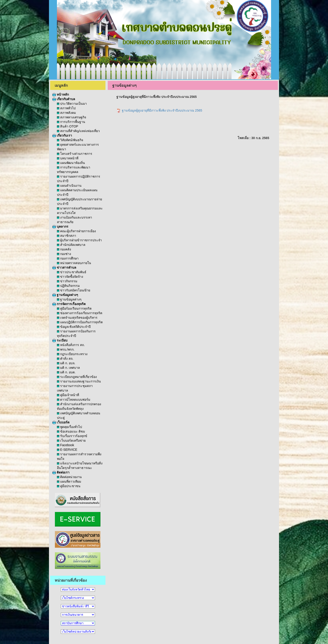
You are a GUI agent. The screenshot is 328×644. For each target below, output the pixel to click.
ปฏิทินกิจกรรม (68, 286)
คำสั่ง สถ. (65, 359)
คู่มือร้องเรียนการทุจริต (74, 308)
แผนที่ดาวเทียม (69, 481)
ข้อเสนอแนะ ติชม (71, 431)
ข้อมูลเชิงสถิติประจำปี (74, 327)
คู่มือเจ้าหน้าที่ (68, 395)
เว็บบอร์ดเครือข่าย (71, 440)
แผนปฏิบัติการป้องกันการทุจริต (80, 322)
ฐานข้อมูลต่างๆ (65, 295)
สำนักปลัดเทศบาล (71, 245)
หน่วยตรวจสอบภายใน (74, 263)
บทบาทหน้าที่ (68, 158)
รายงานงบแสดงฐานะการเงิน (79, 381)
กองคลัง (64, 249)
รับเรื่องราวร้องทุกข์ (72, 436)
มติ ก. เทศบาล (68, 368)
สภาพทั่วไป (66, 108)
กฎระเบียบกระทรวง (72, 354)
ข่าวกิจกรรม (67, 281)
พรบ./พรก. (66, 349)
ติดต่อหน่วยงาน (69, 477)
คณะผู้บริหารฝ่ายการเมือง (76, 231)
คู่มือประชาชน (69, 486)
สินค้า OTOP (68, 126)
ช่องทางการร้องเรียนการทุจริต (80, 313)
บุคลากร (60, 227)
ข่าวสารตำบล (64, 267)
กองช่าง (64, 254)
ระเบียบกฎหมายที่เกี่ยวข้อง (77, 377)
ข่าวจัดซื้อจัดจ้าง (70, 277)
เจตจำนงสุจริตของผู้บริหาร (77, 318)
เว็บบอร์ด (61, 422)
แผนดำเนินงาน (69, 186)
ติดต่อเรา (61, 472)
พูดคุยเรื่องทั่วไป (69, 427)
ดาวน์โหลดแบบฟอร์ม (74, 400)
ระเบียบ (60, 340)
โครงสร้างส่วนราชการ (75, 154)
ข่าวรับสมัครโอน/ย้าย (74, 290)
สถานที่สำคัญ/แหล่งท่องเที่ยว (78, 131)
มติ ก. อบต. (66, 372)
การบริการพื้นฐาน (71, 122)
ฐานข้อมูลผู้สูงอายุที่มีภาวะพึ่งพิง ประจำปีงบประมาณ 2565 (159, 110)
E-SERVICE (67, 450)
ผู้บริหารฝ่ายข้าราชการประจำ (79, 240)
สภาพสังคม (66, 113)
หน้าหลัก (61, 94)
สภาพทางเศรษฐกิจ (72, 117)
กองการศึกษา (68, 258)
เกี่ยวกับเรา (62, 135)
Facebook (65, 445)
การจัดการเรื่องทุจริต (69, 304)
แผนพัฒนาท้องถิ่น (71, 163)
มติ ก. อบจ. (66, 363)
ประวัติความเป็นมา (72, 104)
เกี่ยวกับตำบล (64, 99)
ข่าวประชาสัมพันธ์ (72, 272)
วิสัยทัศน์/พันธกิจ (70, 140)
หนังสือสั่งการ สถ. (71, 345)
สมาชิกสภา (67, 236)
